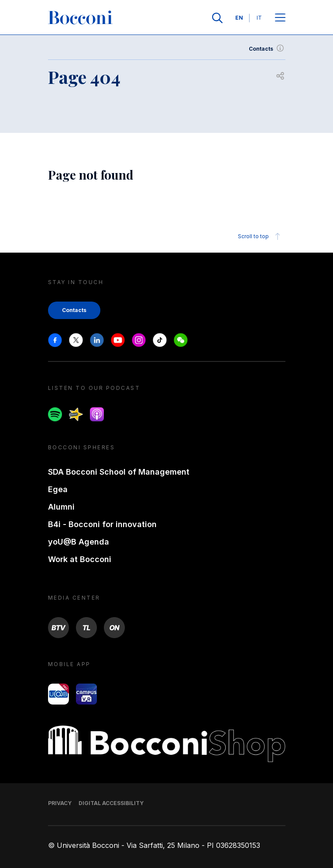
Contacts (267, 49)
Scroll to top (260, 236)
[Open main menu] (280, 18)
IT (259, 18)
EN (239, 18)
